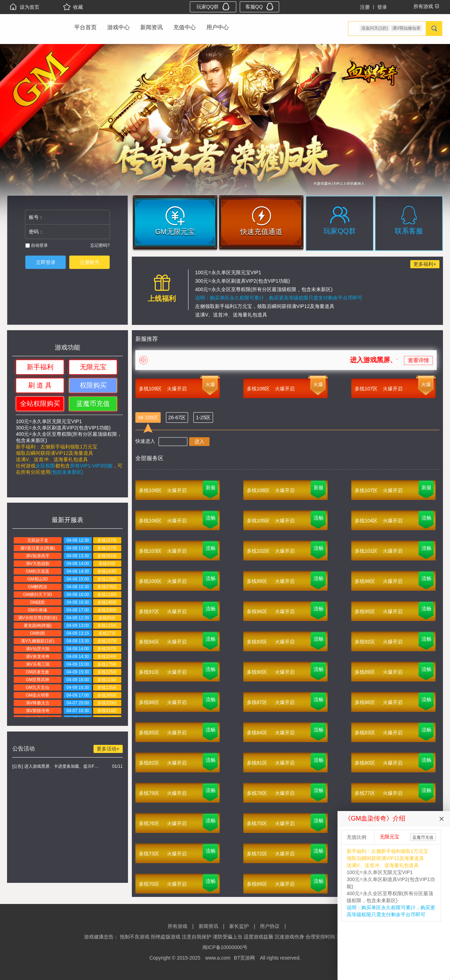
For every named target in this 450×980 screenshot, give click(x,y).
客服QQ (260, 7)
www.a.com (218, 958)
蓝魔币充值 (93, 404)
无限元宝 (93, 367)
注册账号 (90, 262)
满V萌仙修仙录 (406, 28)
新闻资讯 (152, 27)
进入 (199, 441)
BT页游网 (244, 958)
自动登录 (37, 245)
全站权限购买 (40, 404)
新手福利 (40, 367)
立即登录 (46, 262)
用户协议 (270, 926)
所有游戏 (178, 926)
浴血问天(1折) (375, 28)
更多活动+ (108, 749)
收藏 (73, 7)
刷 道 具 (40, 385)
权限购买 (93, 385)
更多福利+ (425, 264)
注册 (365, 7)
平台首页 (85, 27)
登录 (382, 7)
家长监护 (239, 926)
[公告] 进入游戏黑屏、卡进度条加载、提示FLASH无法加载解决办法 (56, 766)
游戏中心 (118, 27)
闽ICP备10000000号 (225, 947)
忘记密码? (100, 245)
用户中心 (218, 27)
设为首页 (25, 7)
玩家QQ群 (213, 7)
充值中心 (185, 27)
